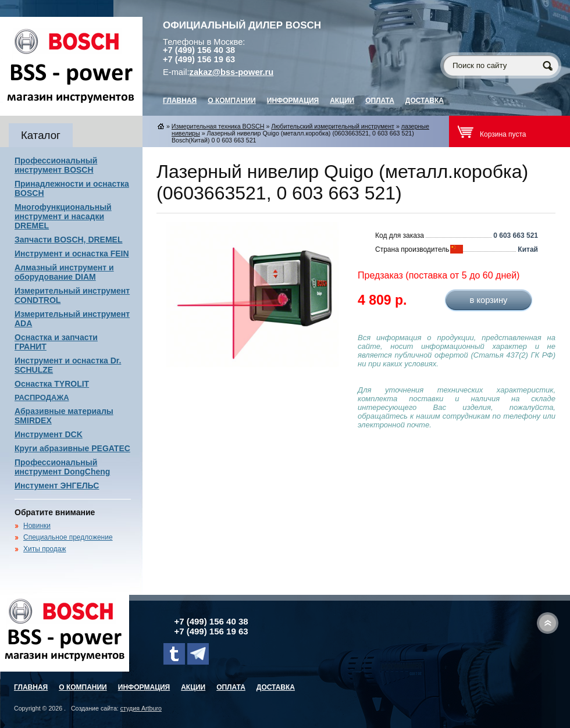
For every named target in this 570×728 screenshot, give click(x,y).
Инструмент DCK (49, 434)
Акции (342, 101)
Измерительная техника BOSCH (218, 126)
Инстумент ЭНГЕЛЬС (57, 486)
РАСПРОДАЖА (42, 397)
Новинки (37, 526)
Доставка (425, 101)
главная (180, 101)
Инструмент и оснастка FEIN (72, 254)
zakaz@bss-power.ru (232, 72)
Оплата (380, 101)
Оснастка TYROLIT (52, 384)
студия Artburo (141, 708)
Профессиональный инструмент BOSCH (56, 165)
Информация (293, 101)
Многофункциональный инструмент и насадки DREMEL (63, 216)
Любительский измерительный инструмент (333, 126)
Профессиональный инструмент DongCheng (62, 467)
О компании (232, 101)
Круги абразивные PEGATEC (72, 448)
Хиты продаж (44, 549)
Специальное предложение (68, 537)
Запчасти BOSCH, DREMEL (69, 240)
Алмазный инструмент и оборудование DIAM (64, 272)
